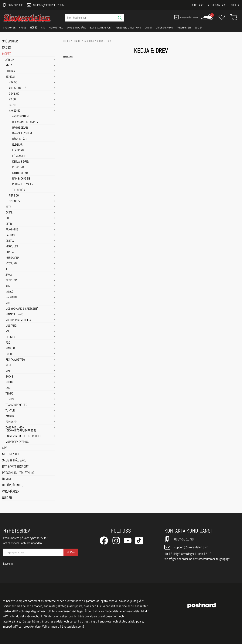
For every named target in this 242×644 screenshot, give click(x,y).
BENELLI (10, 77)
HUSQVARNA (12, 258)
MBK (8, 303)
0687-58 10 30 (13, 5)
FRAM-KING (12, 230)
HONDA (10, 252)
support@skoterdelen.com (46, 5)
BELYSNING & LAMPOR (25, 122)
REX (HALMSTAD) (15, 360)
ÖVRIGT (148, 28)
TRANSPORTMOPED (16, 405)
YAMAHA (10, 416)
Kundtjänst (198, 5)
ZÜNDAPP (11, 422)
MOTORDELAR (20, 173)
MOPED (34, 28)
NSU (8, 332)
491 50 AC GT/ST (19, 88)
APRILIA (10, 60)
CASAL (9, 213)
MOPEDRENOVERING (17, 442)
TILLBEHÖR (19, 190)
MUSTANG (11, 326)
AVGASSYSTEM (20, 117)
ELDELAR (17, 145)
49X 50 (13, 83)
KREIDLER (11, 281)
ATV (43, 28)
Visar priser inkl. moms (186, 17)
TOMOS (10, 399)
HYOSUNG (11, 264)
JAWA (9, 275)
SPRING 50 (15, 201)
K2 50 (12, 100)
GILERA (10, 241)
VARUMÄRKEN (184, 28)
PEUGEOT (11, 337)
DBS (8, 218)
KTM (8, 286)
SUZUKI (10, 382)
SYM (8, 388)
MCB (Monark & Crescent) (22, 309)
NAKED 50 (15, 111)
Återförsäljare (217, 5)
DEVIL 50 (14, 94)
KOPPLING (18, 167)
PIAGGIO (10, 348)
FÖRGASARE (19, 156)
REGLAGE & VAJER (23, 184)
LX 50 (12, 105)
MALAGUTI (11, 298)
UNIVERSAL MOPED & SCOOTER (23, 436)
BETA (8, 207)
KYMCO (9, 292)
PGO (8, 343)
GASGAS (10, 235)
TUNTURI (10, 411)
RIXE (8, 371)
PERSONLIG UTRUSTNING (128, 28)
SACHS (9, 377)
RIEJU (9, 365)
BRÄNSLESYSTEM (22, 134)
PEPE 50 (14, 196)
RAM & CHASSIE (21, 179)
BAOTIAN (10, 71)
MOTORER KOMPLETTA (18, 320)
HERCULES (12, 247)
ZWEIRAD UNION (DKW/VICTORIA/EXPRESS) (21, 429)
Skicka (71, 552)
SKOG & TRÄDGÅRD (76, 28)
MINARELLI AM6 (14, 315)
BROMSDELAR (20, 128)
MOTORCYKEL (56, 28)
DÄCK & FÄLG (20, 139)
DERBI (9, 224)
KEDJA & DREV (21, 162)
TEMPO (9, 394)
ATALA (9, 66)
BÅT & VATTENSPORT (101, 28)
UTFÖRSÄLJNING (164, 28)
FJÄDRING (18, 150)
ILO (7, 269)
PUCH (9, 354)
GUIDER (198, 28)
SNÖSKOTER (9, 28)
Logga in (234, 5)
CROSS (23, 28)
